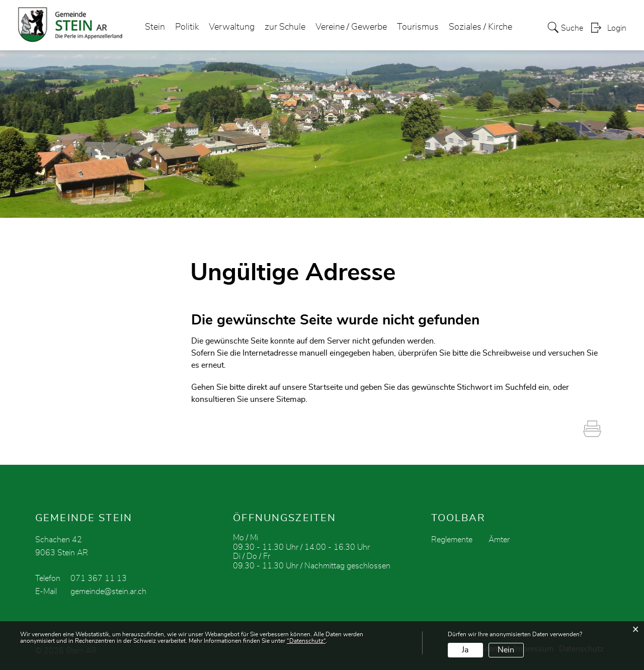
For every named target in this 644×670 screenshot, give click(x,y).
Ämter (499, 540)
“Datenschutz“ (306, 641)
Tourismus (418, 27)
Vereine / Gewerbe (351, 27)
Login (617, 28)
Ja (465, 650)
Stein (155, 27)
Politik (187, 27)
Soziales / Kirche (480, 27)
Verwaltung (232, 27)
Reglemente (452, 540)
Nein (506, 650)
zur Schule (285, 27)
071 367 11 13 (99, 578)
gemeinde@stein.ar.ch (108, 592)
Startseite (326, 387)
